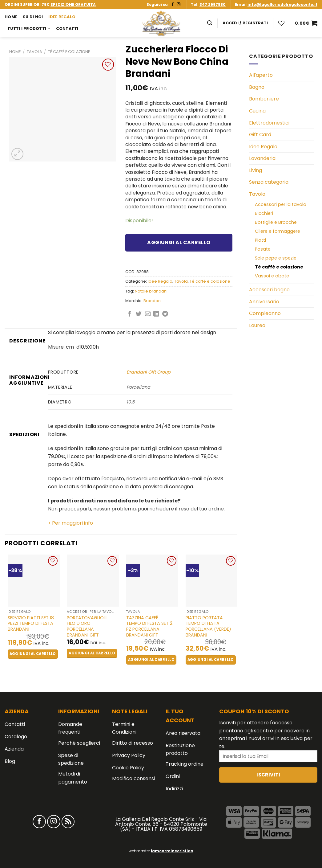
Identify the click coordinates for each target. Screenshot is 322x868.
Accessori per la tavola (281, 204)
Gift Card (260, 135)
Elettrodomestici (269, 123)
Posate (263, 249)
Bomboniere (264, 99)
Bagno (257, 87)
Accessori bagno (269, 290)
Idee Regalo (62, 17)
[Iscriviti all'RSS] (68, 822)
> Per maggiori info (70, 523)
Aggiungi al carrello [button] (33, 654)
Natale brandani (151, 291)
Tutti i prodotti (29, 29)
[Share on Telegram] (165, 314)
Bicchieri (264, 213)
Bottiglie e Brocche (276, 222)
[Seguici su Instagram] (179, 5)
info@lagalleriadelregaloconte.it (282, 4)
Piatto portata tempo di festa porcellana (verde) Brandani (208, 626)
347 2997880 (213, 4)
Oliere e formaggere (278, 231)
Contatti (67, 29)
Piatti (260, 240)
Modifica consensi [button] (133, 778)
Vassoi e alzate (272, 276)
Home (11, 17)
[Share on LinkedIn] (156, 314)
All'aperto (261, 75)
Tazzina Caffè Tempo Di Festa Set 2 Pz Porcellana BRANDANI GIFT (149, 626)
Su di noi (33, 17)
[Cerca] (210, 23)
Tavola (34, 52)
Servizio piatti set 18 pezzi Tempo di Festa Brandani (31, 624)
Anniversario (264, 302)
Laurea (257, 325)
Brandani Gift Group (149, 372)
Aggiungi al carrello (179, 242)
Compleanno (265, 313)
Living (256, 170)
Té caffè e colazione (69, 52)
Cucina (257, 111)
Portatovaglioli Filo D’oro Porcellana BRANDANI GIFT (87, 626)
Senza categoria (269, 182)
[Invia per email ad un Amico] (148, 314)
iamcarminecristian (172, 851)
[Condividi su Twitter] (139, 314)
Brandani (153, 301)
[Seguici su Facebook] (173, 5)
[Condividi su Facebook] (130, 314)
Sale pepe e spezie (276, 258)
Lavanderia (262, 158)
